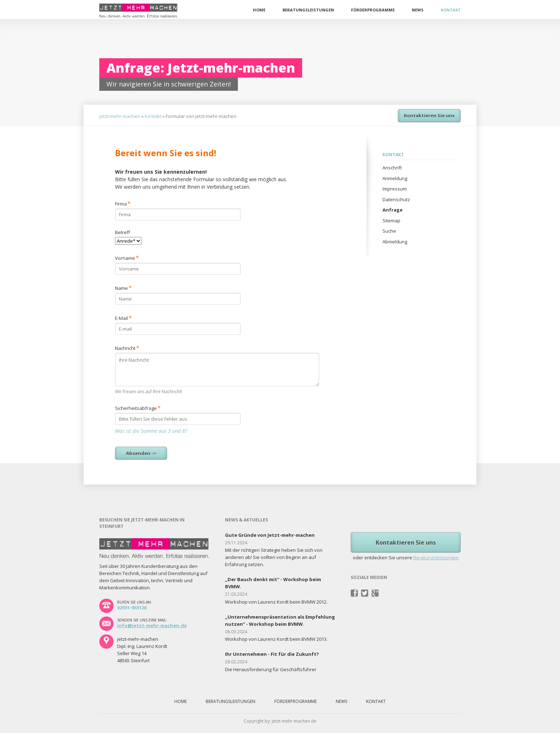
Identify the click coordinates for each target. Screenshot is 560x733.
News (418, 10)
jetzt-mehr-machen (120, 116)
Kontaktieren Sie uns (429, 115)
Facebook (354, 593)
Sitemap (391, 221)
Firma (126, 203)
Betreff (122, 232)
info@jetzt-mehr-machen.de (152, 625)
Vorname (127, 257)
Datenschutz (396, 199)
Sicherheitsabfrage (138, 408)
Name (126, 288)
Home (259, 10)
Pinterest (375, 593)
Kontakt (451, 10)
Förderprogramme (373, 10)
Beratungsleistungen (308, 10)
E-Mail (126, 318)
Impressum (395, 189)
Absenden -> (141, 453)
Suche (389, 231)
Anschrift (392, 168)
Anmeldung (395, 178)
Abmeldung (395, 242)
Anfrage (392, 210)
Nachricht (127, 348)
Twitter (365, 593)
